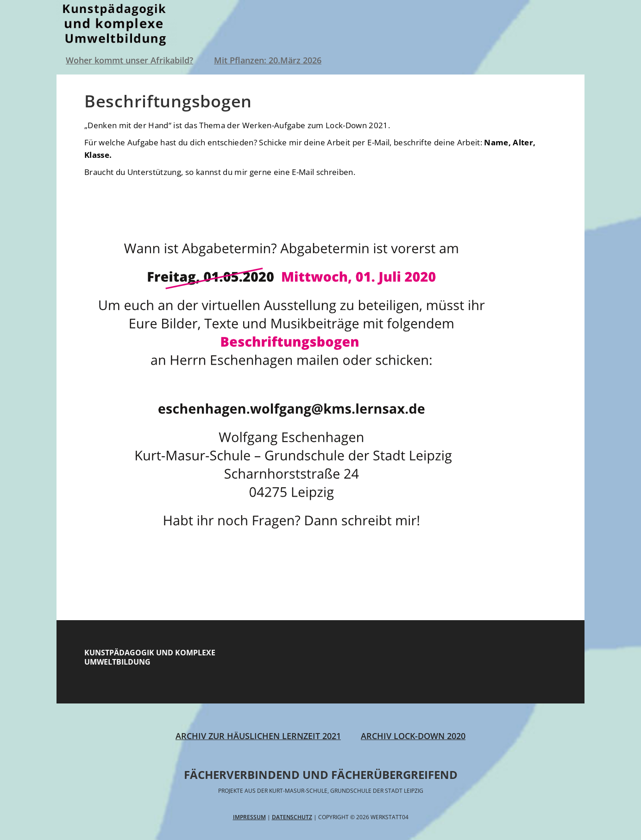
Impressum (249, 817)
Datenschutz (292, 817)
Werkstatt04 (117, 23)
